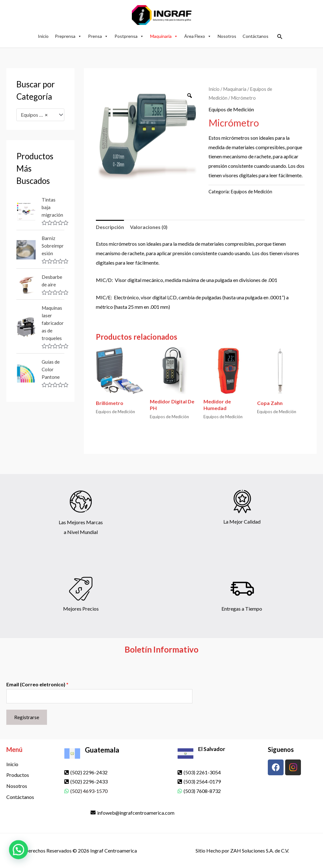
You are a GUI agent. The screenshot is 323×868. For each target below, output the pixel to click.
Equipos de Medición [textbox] (37, 115)
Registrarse (27, 717)
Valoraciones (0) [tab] (149, 227)
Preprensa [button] (68, 36)
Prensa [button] (98, 36)
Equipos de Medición (231, 109)
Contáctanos (255, 36)
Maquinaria (235, 89)
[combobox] (40, 115)
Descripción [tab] (110, 227)
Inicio (43, 36)
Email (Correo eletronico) (37, 684)
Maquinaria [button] (164, 36)
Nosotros (227, 36)
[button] (280, 36)
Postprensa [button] (129, 36)
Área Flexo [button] (198, 36)
